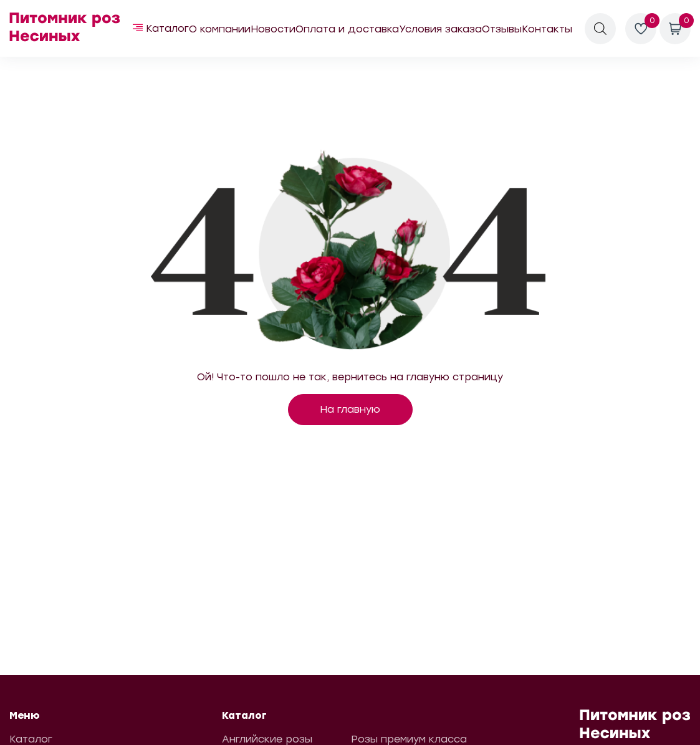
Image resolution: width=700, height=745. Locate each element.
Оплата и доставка (347, 29)
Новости (273, 29)
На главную (350, 409)
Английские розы (267, 739)
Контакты (547, 29)
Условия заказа (440, 29)
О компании (220, 29)
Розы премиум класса (409, 739)
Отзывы (502, 29)
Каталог (167, 28)
